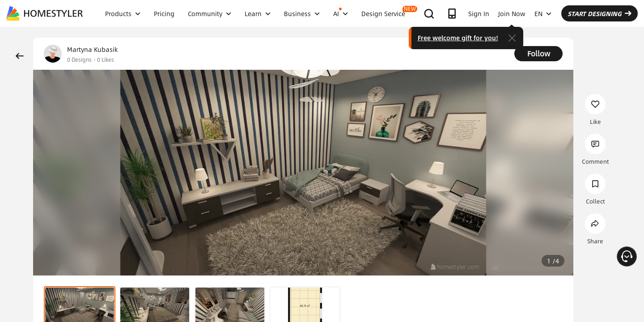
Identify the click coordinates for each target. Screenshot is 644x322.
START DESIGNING (600, 13)
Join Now (512, 13)
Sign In (479, 13)
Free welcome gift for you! (458, 38)
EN (543, 13)
